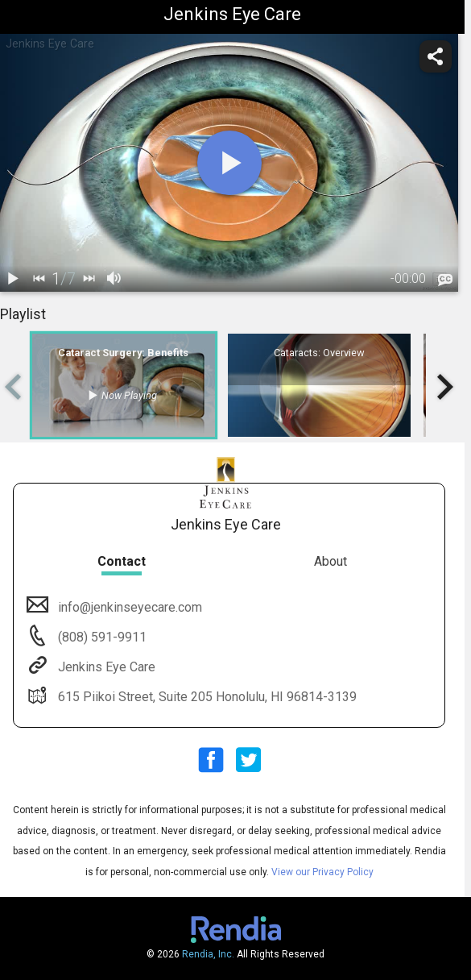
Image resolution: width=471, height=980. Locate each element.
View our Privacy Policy (322, 872)
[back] (39, 279)
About (331, 561)
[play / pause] (13, 279)
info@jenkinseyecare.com (128, 607)
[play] (229, 163)
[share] (436, 56)
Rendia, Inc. (208, 954)
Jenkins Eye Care (105, 667)
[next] (89, 279)
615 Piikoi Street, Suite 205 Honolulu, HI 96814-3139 (206, 697)
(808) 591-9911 (101, 637)
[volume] (114, 279)
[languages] (445, 280)
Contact (122, 561)
